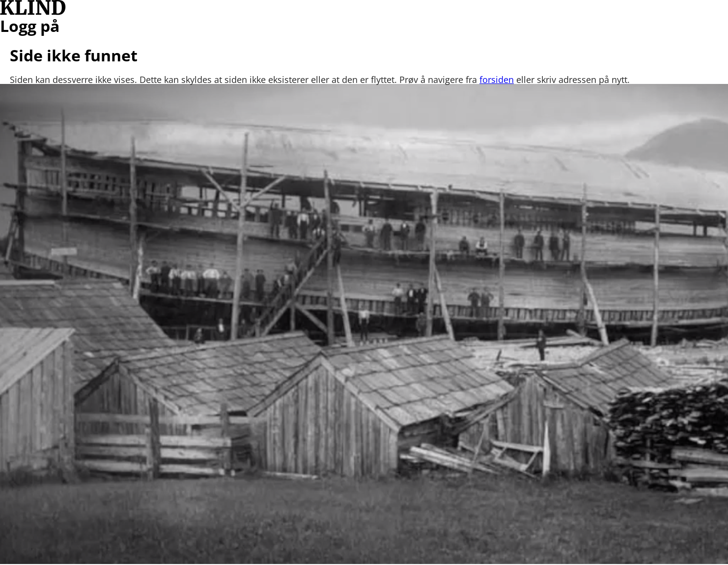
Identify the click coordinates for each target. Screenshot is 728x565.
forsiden (497, 80)
